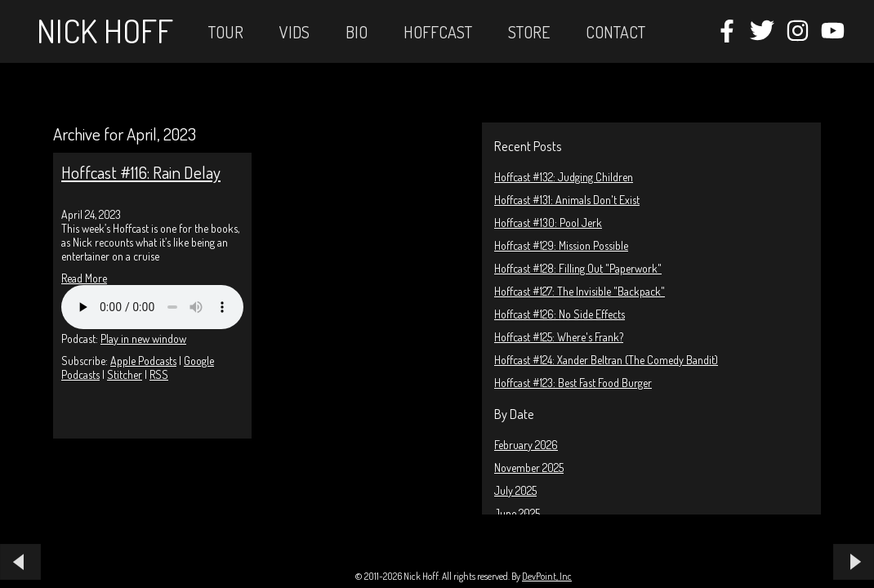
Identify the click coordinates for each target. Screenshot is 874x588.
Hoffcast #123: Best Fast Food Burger (573, 383)
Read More (84, 278)
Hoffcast (438, 32)
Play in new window (143, 339)
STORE (529, 32)
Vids (294, 32)
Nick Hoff (105, 30)
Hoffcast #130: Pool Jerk (548, 223)
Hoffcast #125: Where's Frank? (559, 337)
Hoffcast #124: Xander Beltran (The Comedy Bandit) (606, 360)
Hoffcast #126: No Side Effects (560, 314)
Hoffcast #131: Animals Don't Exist (567, 200)
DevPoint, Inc (547, 576)
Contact (615, 32)
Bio (357, 32)
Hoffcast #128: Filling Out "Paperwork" (578, 268)
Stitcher (125, 374)
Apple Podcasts (143, 361)
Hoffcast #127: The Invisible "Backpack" (580, 291)
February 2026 (526, 445)
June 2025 (517, 513)
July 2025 (515, 490)
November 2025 (529, 468)
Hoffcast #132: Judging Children (564, 177)
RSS (159, 374)
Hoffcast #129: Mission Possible (561, 245)
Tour (226, 32)
